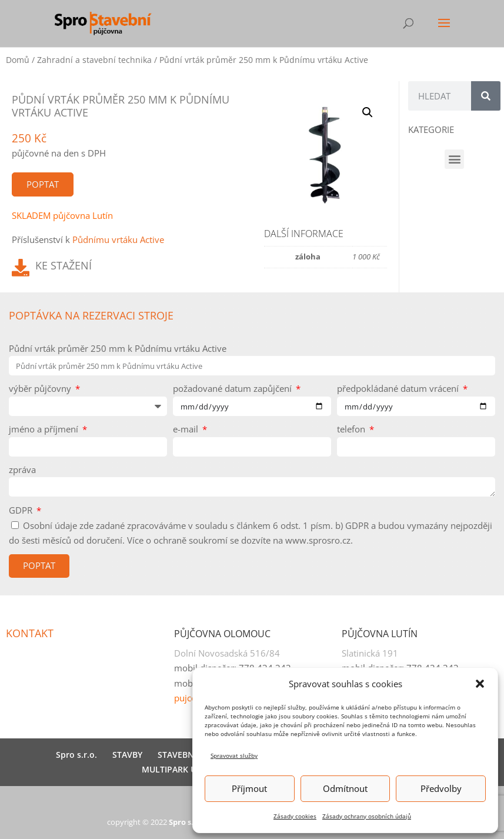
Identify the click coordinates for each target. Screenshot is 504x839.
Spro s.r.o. (76, 755)
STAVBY (127, 755)
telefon (352, 429)
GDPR (22, 510)
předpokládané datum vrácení (399, 388)
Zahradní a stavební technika (94, 60)
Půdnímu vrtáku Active (118, 239)
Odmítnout (345, 788)
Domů (18, 60)
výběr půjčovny (41, 388)
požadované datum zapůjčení (233, 388)
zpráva (22, 470)
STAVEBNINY (183, 755)
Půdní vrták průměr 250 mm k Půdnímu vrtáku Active (118, 348)
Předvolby (441, 788)
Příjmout (249, 788)
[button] (480, 684)
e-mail (187, 429)
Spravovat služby (234, 755)
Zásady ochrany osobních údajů (367, 816)
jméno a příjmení (45, 429)
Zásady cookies (295, 816)
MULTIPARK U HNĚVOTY (190, 769)
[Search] (486, 96)
